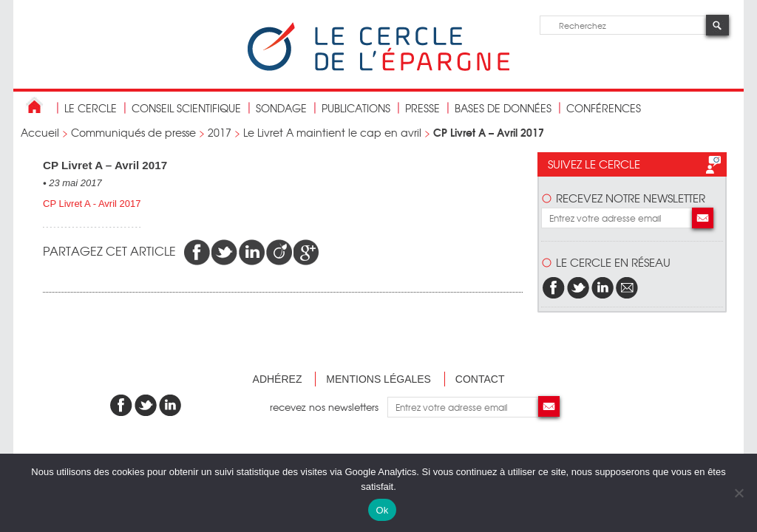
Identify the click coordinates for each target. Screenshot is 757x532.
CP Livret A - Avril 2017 (92, 204)
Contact (480, 379)
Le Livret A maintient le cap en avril (332, 132)
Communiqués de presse (133, 132)
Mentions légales (378, 379)
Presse (422, 108)
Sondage (281, 108)
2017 (220, 132)
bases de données (503, 108)
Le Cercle (91, 108)
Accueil (40, 132)
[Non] (739, 493)
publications (356, 108)
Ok (382, 510)
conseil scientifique (186, 108)
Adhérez (278, 379)
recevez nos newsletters (329, 407)
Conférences (604, 108)
